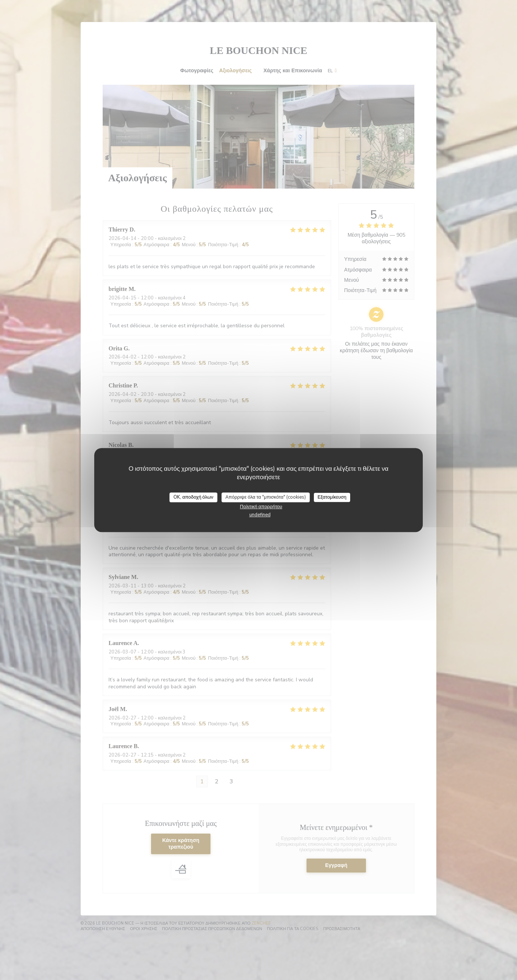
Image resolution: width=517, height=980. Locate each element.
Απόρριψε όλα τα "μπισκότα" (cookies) (266, 497)
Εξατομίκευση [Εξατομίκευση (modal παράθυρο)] (332, 497)
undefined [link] (260, 515)
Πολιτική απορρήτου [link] (261, 507)
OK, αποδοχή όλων (193, 497)
